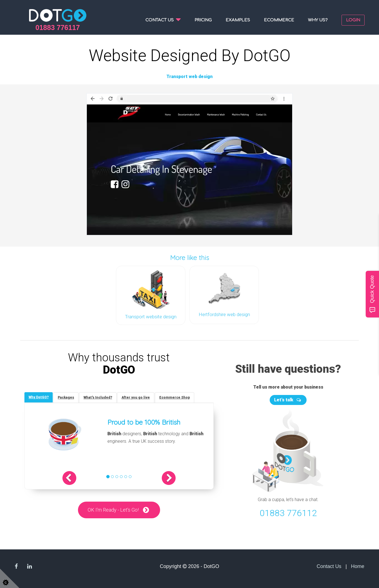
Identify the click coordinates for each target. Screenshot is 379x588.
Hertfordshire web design (224, 314)
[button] (69, 478)
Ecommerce (279, 20)
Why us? (318, 20)
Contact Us (329, 566)
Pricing (203, 20)
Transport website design (151, 317)
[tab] (39, 397)
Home (358, 566)
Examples (238, 20)
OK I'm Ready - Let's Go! (113, 510)
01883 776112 (288, 513)
